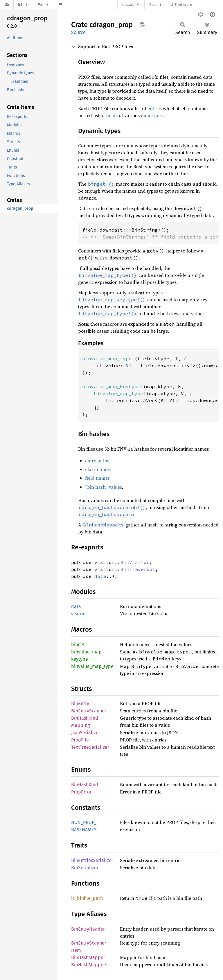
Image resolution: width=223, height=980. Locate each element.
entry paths (97, 461)
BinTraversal (138, 569)
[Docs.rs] (7, 5)
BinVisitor (135, 562)
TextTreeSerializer (90, 747)
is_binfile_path (87, 898)
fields (112, 115)
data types (152, 115)
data (100, 576)
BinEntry (80, 704)
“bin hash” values (104, 487)
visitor (78, 614)
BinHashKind (85, 785)
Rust (153, 5)
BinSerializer (85, 868)
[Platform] (44, 5)
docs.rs (128, 5)
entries (155, 108)
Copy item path (142, 24)
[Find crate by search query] (199, 5)
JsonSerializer (86, 733)
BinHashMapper (88, 957)
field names (97, 478)
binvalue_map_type (92, 666)
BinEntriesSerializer (92, 860)
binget (78, 645)
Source (78, 32)
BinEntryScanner (89, 711)
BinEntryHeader (88, 929)
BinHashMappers (89, 965)
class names (98, 469)
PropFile (80, 740)
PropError (81, 792)
